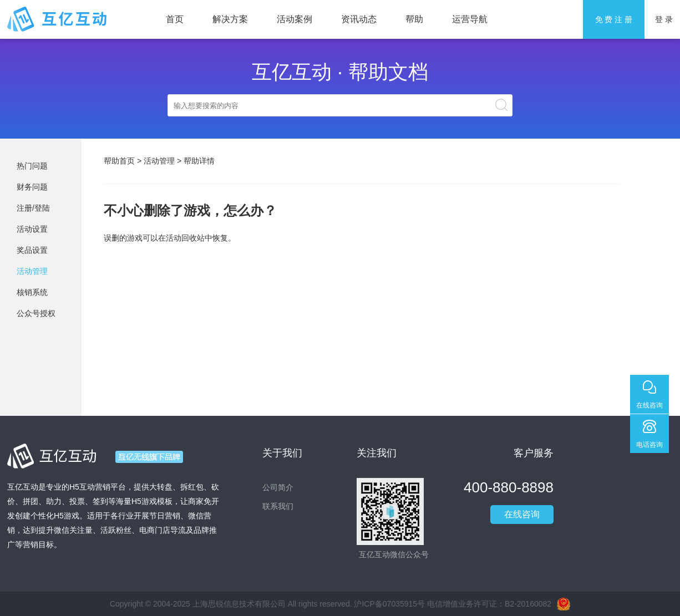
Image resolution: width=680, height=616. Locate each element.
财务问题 (32, 187)
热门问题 (32, 166)
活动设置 (32, 229)
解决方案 (230, 19)
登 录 (664, 19)
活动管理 (32, 271)
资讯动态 (359, 19)
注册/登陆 (33, 208)
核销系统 (32, 292)
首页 (175, 19)
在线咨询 (522, 514)
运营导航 (470, 19)
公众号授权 (36, 313)
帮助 (414, 19)
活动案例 (295, 19)
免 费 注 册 (614, 19)
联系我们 (278, 506)
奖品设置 (32, 250)
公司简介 (278, 487)
